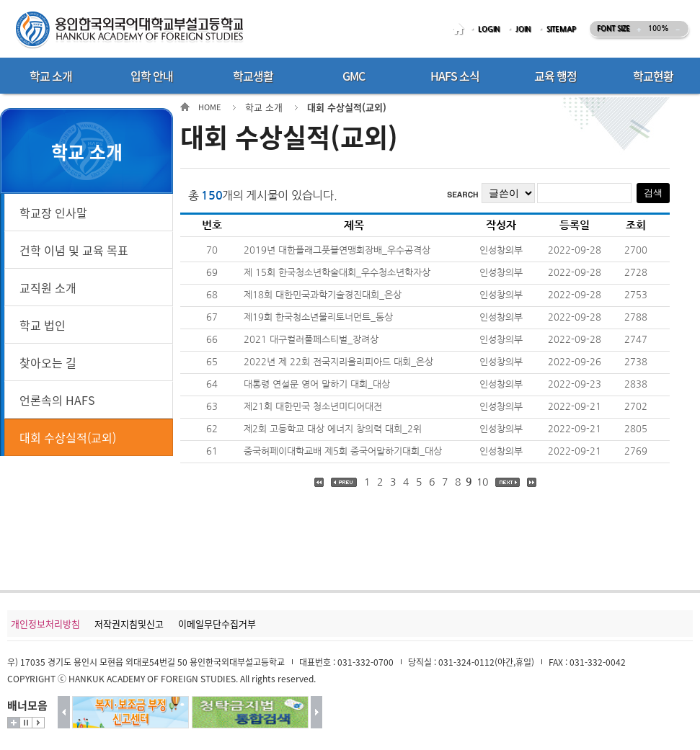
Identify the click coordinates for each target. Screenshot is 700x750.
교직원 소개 (48, 287)
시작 (38, 723)
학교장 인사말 (53, 213)
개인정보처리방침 (45, 624)
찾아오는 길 (48, 362)
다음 (317, 712)
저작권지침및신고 (129, 624)
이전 (64, 712)
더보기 (14, 723)
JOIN (523, 29)
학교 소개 (264, 107)
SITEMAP (561, 29)
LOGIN (489, 29)
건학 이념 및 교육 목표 (74, 250)
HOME (461, 29)
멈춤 (26, 723)
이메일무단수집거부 (217, 624)
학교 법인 (43, 325)
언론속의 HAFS (57, 400)
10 (482, 482)
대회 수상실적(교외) (68, 437)
